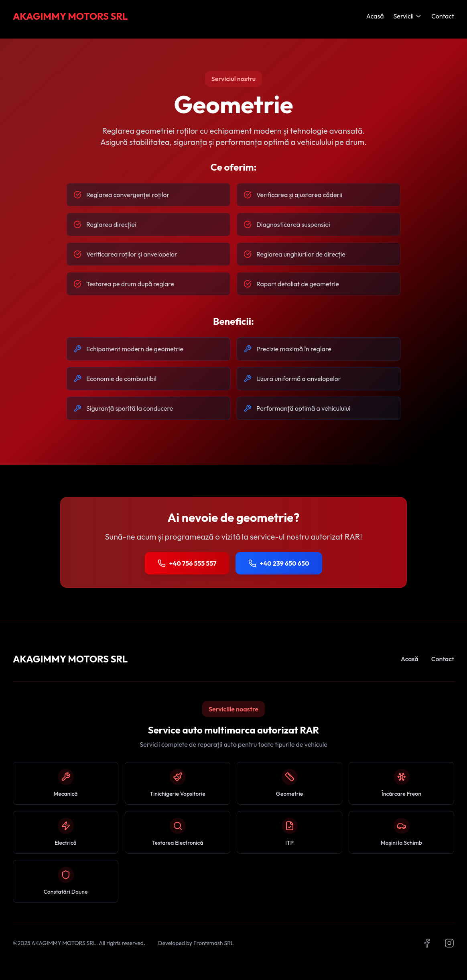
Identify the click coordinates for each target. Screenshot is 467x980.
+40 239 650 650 (279, 563)
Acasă (375, 16)
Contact (443, 16)
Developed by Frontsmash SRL (196, 943)
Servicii (408, 16)
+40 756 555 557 (187, 563)
